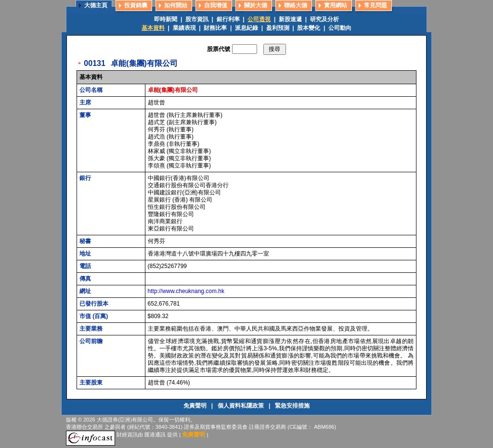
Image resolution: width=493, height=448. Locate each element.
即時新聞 (166, 19)
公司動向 (340, 28)
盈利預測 (278, 28)
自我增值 (216, 5)
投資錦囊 (136, 5)
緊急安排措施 (292, 406)
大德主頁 (96, 5)
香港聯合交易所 (84, 427)
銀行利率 (228, 19)
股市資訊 (197, 19)
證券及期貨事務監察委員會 (216, 427)
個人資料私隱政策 (241, 406)
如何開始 (176, 5)
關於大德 (256, 5)
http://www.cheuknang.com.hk (186, 291)
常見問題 (376, 5)
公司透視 (259, 19)
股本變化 (309, 28)
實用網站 (336, 5)
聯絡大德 (296, 5)
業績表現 (184, 28)
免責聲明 (196, 406)
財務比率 (215, 28)
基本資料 (153, 28)
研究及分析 (324, 19)
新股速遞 (290, 19)
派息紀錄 (246, 28)
